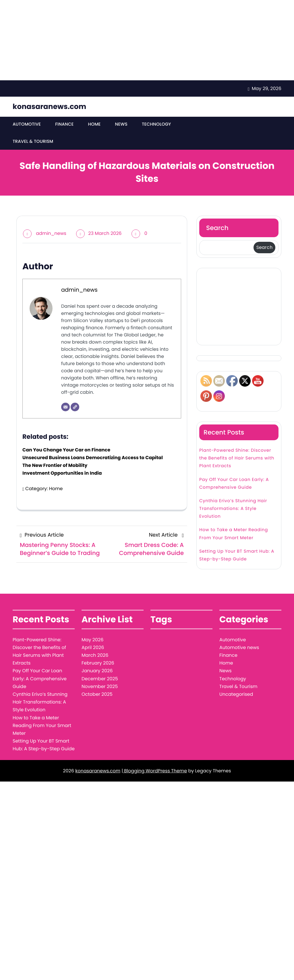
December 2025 (100, 680)
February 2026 (98, 664)
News (120, 125)
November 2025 (100, 688)
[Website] (75, 408)
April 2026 (93, 649)
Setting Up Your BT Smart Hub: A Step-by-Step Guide (237, 556)
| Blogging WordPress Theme (154, 772)
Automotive (27, 125)
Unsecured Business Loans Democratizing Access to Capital (93, 459)
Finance (64, 125)
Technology (155, 125)
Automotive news (239, 649)
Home (93, 125)
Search (217, 229)
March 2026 (95, 656)
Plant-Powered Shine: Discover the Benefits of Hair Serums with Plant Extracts (237, 459)
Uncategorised (236, 695)
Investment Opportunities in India (62, 475)
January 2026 (97, 672)
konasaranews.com (49, 107)
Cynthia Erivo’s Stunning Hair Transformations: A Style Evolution (233, 510)
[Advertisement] (147, 40)
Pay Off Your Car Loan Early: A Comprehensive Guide (234, 485)
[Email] (65, 408)
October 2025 (97, 695)
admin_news (51, 234)
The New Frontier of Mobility (55, 466)
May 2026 (92, 641)
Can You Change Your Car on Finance (66, 451)
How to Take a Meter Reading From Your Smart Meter (234, 535)
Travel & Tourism (33, 143)
